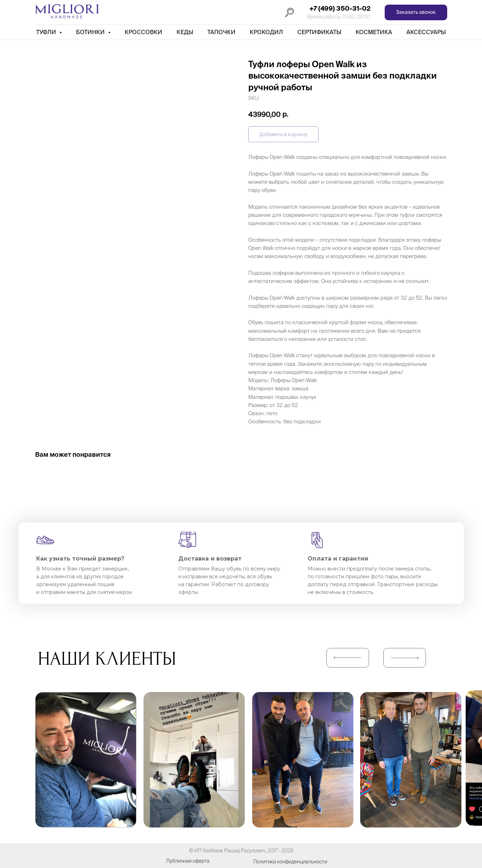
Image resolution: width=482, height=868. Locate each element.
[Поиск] (289, 12)
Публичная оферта (188, 861)
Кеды (185, 32)
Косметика (374, 32)
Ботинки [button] (91, 32)
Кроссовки (143, 32)
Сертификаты (319, 32)
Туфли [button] (47, 32)
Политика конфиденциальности (290, 862)
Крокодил (266, 32)
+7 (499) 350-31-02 (340, 8)
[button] (416, 13)
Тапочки (221, 32)
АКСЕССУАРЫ (426, 32)
